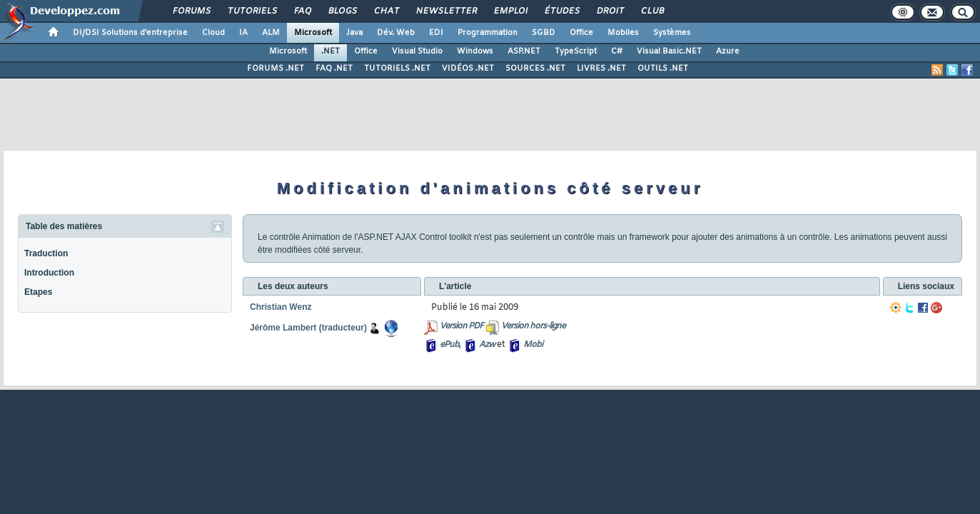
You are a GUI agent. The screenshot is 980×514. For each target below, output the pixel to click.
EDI (436, 33)
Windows (475, 51)
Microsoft (313, 33)
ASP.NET (524, 51)
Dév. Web (396, 33)
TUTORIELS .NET (397, 69)
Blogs (342, 11)
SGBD (544, 33)
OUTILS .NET (663, 69)
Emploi (510, 11)
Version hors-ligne (533, 326)
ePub (449, 345)
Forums (191, 11)
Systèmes (672, 33)
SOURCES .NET (535, 69)
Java (354, 33)
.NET (330, 51)
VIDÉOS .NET (468, 69)
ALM (271, 33)
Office (581, 33)
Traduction (46, 253)
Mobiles (623, 33)
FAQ (302, 11)
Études (561, 11)
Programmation (488, 33)
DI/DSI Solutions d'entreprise (130, 33)
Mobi (533, 345)
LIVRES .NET (601, 69)
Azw (487, 345)
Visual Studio (417, 51)
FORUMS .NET (276, 69)
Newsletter (446, 11)
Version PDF (461, 326)
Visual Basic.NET (669, 51)
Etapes (38, 292)
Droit (610, 11)
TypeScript (576, 51)
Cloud (213, 33)
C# (617, 51)
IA (243, 33)
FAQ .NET (334, 69)
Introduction (49, 273)
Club (652, 11)
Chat (386, 11)
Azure (728, 51)
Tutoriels (252, 11)
